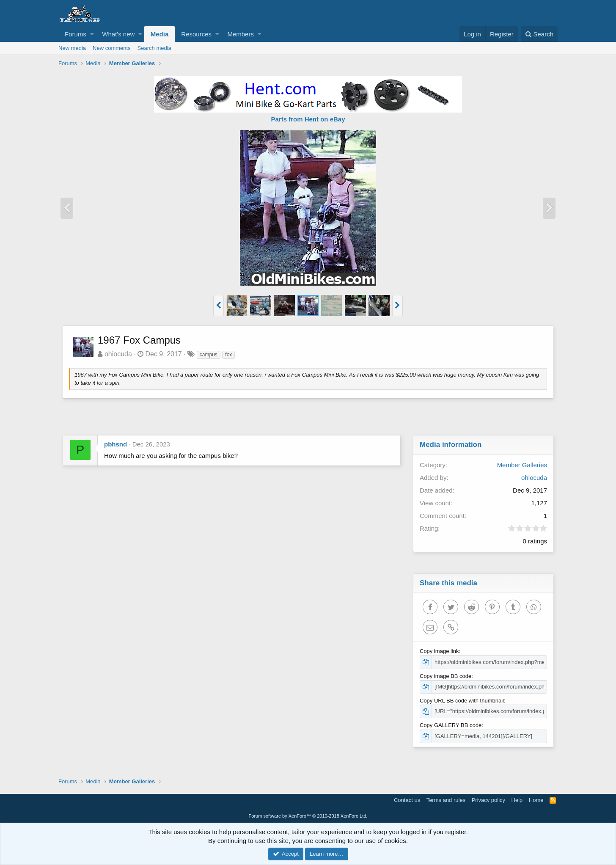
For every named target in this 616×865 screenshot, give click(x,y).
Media (160, 34)
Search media (154, 48)
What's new (118, 34)
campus (209, 355)
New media (72, 48)
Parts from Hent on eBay (308, 119)
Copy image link (440, 651)
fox (229, 355)
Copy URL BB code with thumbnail (462, 701)
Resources (196, 34)
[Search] (539, 34)
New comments (112, 48)
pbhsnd (115, 444)
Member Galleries (522, 465)
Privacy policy (488, 800)
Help (517, 800)
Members (241, 34)
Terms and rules (446, 800)
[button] (92, 34)
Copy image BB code (446, 676)
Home (536, 800)
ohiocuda (119, 354)
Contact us (407, 800)
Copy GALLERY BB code (451, 725)
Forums (76, 34)
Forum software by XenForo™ (308, 816)
